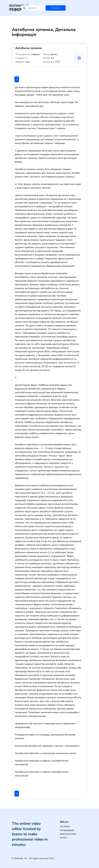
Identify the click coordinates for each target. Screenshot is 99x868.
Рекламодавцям (67, 830)
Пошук (56, 8)
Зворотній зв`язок (68, 834)
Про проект (65, 827)
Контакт (63, 838)
